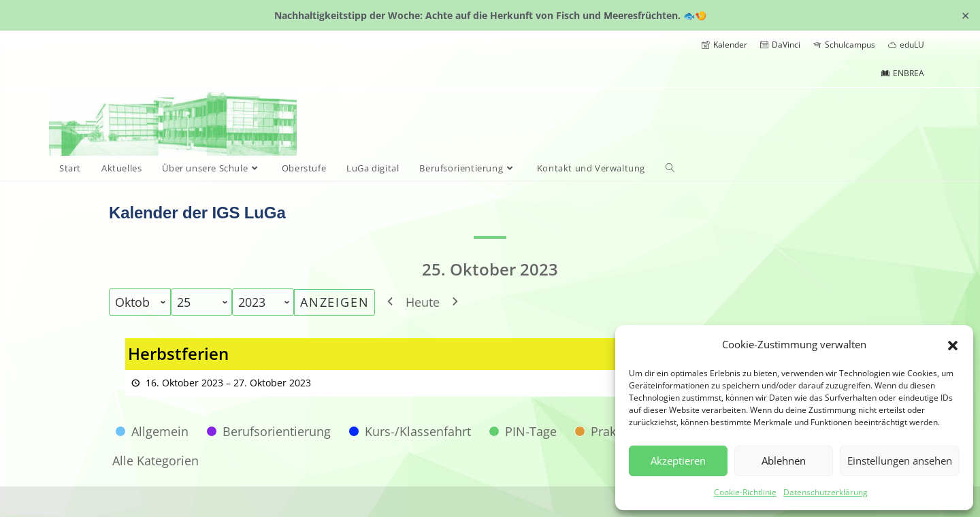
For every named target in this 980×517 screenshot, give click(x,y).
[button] (953, 344)
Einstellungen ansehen (900, 461)
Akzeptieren (678, 461)
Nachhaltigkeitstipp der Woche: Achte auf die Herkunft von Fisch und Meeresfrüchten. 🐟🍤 (490, 15)
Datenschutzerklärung (826, 492)
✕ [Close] (965, 15)
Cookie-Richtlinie (745, 492)
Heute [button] (423, 302)
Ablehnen (784, 461)
